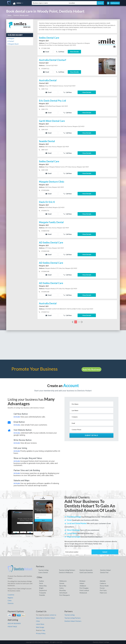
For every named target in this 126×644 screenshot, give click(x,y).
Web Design (40, 627)
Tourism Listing (43, 570)
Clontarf (11, 41)
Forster (102, 588)
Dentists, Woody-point (21, 15)
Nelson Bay (43, 586)
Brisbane (82, 581)
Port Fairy (103, 590)
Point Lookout (84, 590)
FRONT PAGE (12, 627)
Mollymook (83, 593)
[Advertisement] (63, 345)
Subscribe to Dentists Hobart (46, 618)
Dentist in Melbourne (66, 572)
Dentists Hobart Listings (101, 642)
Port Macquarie (65, 595)
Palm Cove (103, 593)
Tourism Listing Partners (67, 570)
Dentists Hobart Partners (73, 621)
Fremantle (43, 593)
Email (46, 52)
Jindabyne (83, 586)
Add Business (115, 3)
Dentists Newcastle (86, 570)
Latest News (40, 624)
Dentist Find (104, 572)
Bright (41, 588)
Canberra (103, 583)
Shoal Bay (63, 590)
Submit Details (91, 435)
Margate (11, 38)
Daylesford (43, 590)
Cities (10, 600)
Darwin (62, 583)
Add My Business (91, 369)
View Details (74, 52)
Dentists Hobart (105, 570)
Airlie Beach (63, 593)
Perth (41, 583)
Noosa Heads (104, 586)
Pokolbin (42, 595)
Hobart (82, 583)
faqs (44, 630)
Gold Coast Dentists (86, 572)
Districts (11, 603)
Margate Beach (13, 44)
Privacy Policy (41, 633)
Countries (11, 595)
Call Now (60, 52)
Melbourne (63, 581)
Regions (10, 598)
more (80, 322)
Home (10, 15)
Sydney (42, 581)
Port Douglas (84, 588)
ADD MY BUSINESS (14, 623)
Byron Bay (63, 586)
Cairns (61, 588)
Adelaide (103, 581)
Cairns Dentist (43, 572)
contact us (53, 615)
